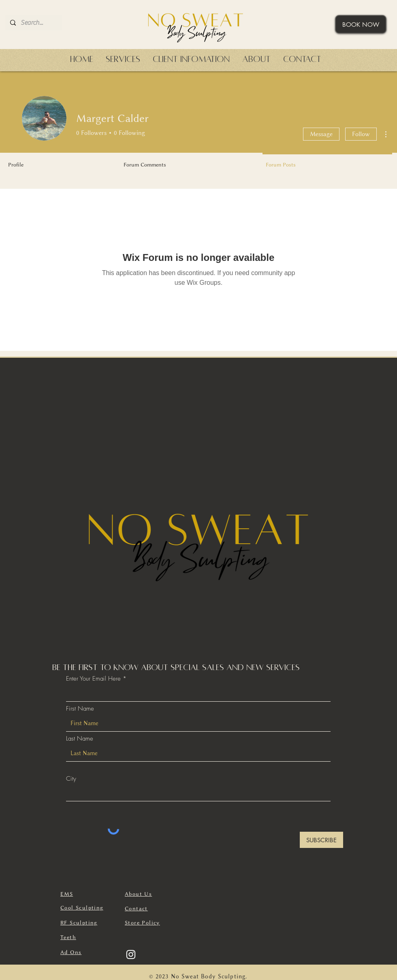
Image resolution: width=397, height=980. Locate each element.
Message (321, 134)
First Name (80, 709)
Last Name (80, 739)
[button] (123, 60)
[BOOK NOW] (361, 24)
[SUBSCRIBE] (321, 840)
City (71, 779)
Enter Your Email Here (93, 679)
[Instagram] (131, 954)
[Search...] (33, 23)
